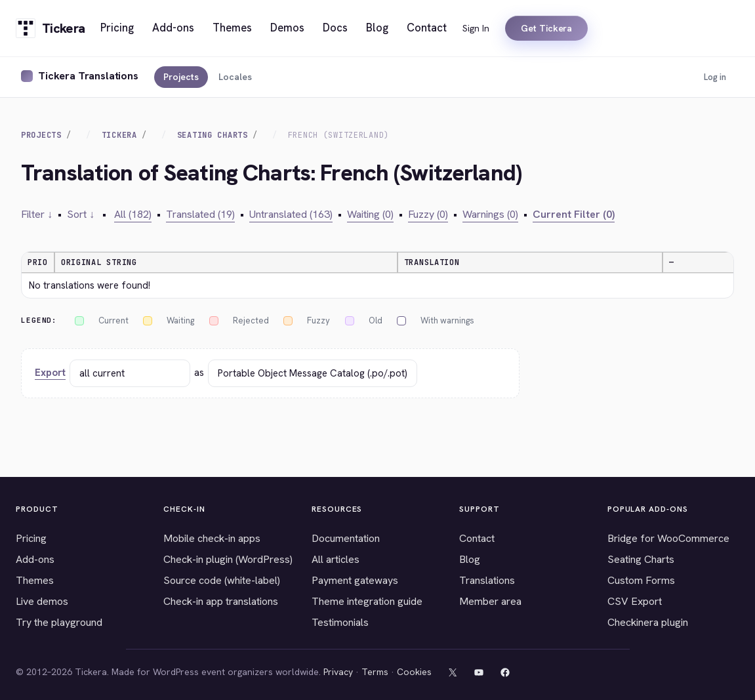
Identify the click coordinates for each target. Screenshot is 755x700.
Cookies (414, 672)
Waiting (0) (370, 214)
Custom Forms (641, 580)
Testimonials (340, 622)
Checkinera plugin (648, 622)
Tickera (119, 135)
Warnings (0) (490, 214)
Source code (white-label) (222, 580)
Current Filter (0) (574, 214)
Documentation (346, 538)
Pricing (31, 538)
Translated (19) (200, 214)
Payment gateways (355, 580)
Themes (35, 580)
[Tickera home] (50, 28)
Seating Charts (213, 135)
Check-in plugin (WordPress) (228, 559)
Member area (490, 601)
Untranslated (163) (291, 214)
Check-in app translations (221, 601)
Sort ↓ (81, 214)
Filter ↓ (37, 214)
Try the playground (59, 622)
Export (50, 373)
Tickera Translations (88, 76)
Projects (181, 77)
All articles (336, 559)
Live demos (42, 601)
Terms (375, 672)
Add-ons (35, 559)
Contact (477, 538)
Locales (235, 77)
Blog (470, 559)
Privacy (338, 672)
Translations (487, 580)
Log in (715, 77)
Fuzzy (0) (428, 214)
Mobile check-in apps (212, 538)
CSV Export (635, 601)
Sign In (476, 28)
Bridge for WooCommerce (668, 538)
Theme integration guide (367, 601)
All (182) (133, 214)
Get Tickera (546, 28)
